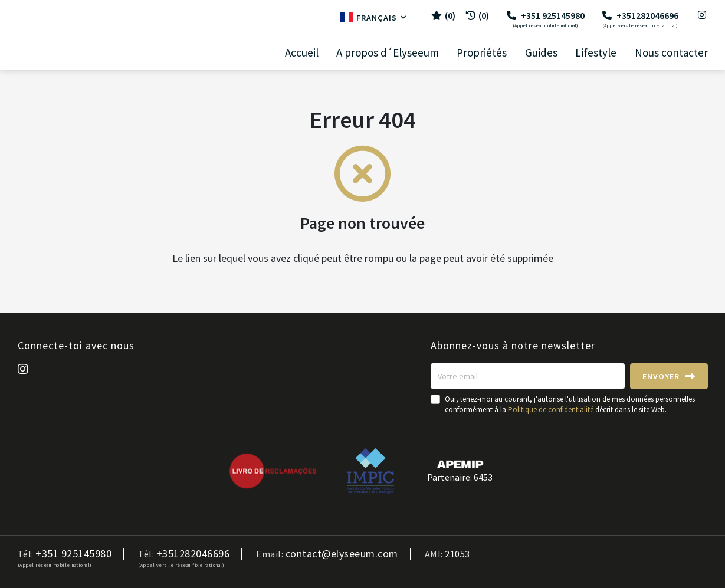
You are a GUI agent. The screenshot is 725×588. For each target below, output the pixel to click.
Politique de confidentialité (551, 410)
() (443, 15)
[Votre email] (528, 376)
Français (374, 18)
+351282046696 (640, 19)
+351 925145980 (546, 19)
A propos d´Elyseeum (388, 53)
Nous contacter (671, 53)
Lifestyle (596, 53)
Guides (541, 53)
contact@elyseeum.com (342, 554)
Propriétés (482, 53)
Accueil (302, 53)
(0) (478, 15)
